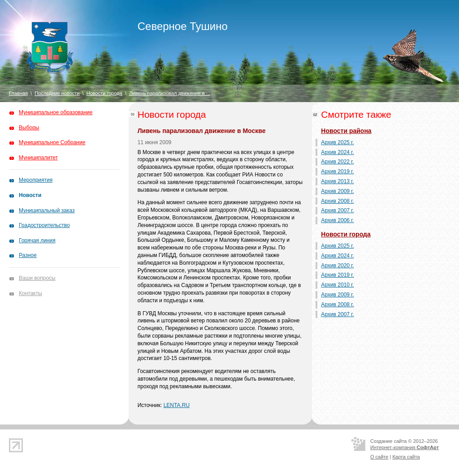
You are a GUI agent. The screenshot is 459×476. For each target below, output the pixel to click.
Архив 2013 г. (337, 181)
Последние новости (57, 93)
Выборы (29, 128)
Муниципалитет (38, 158)
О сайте (379, 457)
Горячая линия (37, 240)
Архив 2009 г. (337, 191)
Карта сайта (406, 457)
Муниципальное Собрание (52, 142)
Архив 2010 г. (337, 285)
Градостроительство (44, 225)
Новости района (346, 131)
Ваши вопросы (37, 278)
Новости (30, 195)
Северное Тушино (183, 26)
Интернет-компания (405, 447)
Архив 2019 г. (337, 172)
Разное (28, 255)
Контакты (30, 293)
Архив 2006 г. (337, 220)
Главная (18, 93)
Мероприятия (36, 180)
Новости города (104, 93)
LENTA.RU (177, 405)
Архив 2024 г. (337, 152)
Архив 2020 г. (337, 266)
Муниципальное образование (56, 112)
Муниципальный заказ (47, 210)
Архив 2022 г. (337, 162)
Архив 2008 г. (337, 201)
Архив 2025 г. (337, 142)
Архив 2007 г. (337, 210)
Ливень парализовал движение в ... (170, 93)
